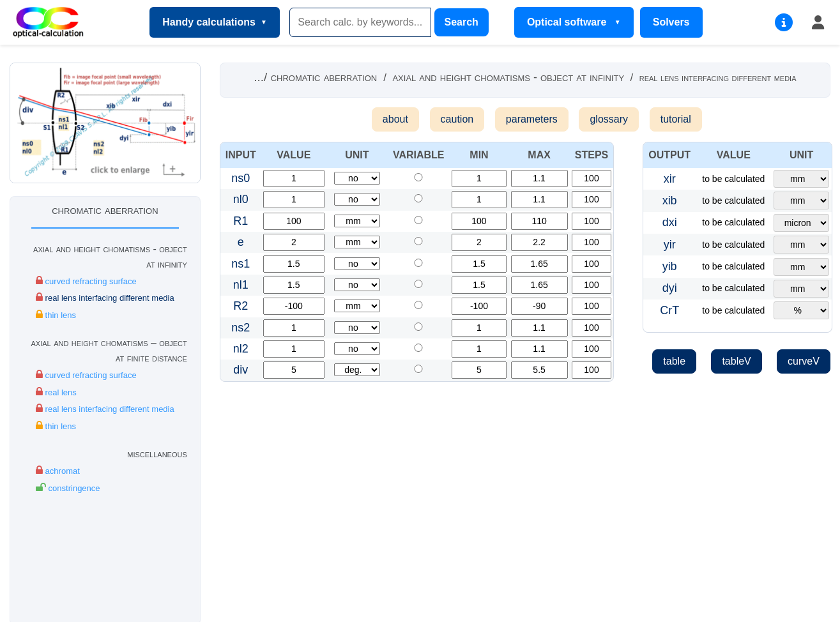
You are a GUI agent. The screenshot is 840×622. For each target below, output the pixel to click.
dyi (670, 288)
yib (670, 266)
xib (670, 201)
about (395, 119)
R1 (241, 221)
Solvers (671, 22)
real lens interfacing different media (105, 297)
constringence (68, 488)
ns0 (241, 178)
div (241, 370)
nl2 (241, 349)
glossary (609, 119)
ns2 (241, 328)
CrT (669, 310)
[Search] (360, 22)
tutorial (676, 119)
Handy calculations (209, 22)
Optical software (568, 22)
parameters (532, 119)
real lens (56, 392)
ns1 (241, 264)
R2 (241, 306)
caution (457, 119)
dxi (670, 222)
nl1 (241, 285)
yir (670, 245)
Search (462, 22)
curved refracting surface (86, 281)
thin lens (56, 315)
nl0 (241, 199)
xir (670, 179)
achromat (58, 470)
